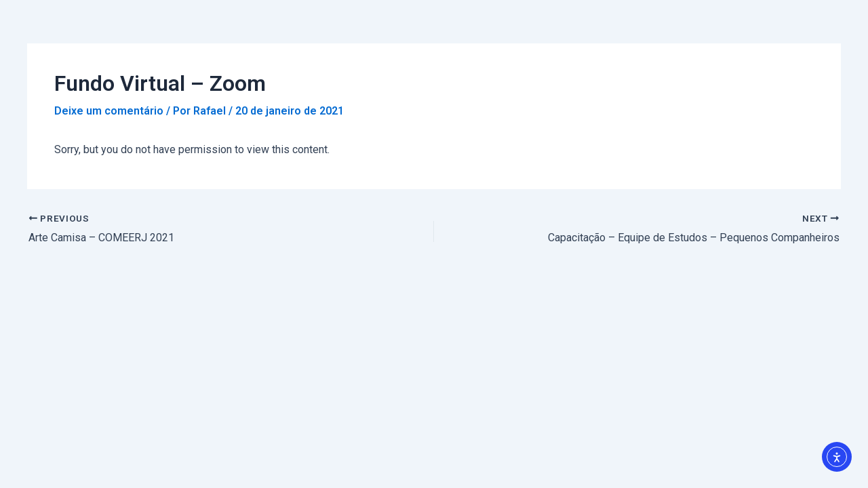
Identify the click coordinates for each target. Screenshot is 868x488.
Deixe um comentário (109, 111)
